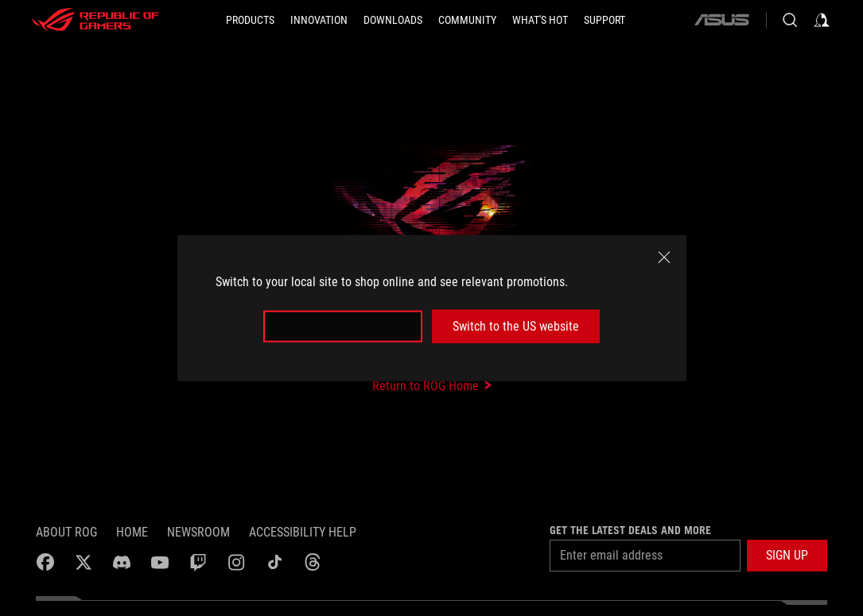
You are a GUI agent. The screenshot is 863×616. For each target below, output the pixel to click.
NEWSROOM (198, 532)
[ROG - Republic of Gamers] (95, 20)
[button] (787, 556)
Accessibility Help (303, 532)
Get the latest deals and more (630, 530)
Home (132, 532)
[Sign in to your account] (822, 20)
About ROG (66, 532)
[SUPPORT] (604, 20)
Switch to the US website (516, 326)
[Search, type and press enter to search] (790, 20)
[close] (664, 257)
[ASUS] (721, 20)
